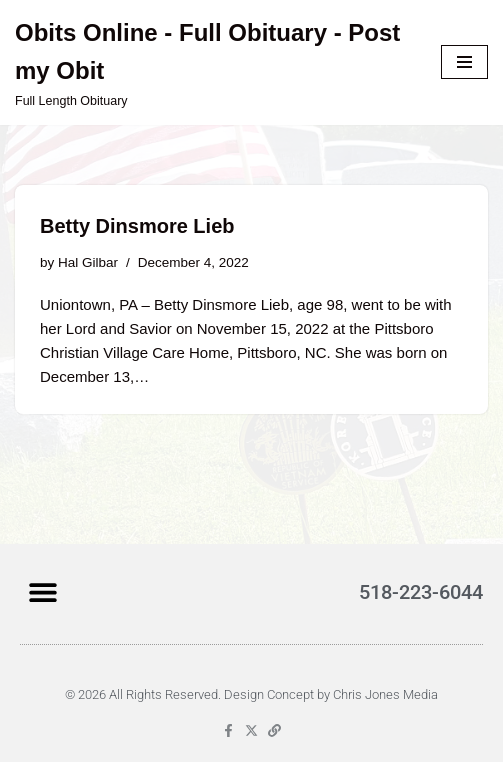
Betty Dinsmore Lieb (137, 226)
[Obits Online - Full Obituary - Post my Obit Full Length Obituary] (213, 62)
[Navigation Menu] (464, 62)
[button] (42, 591)
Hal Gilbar (88, 262)
